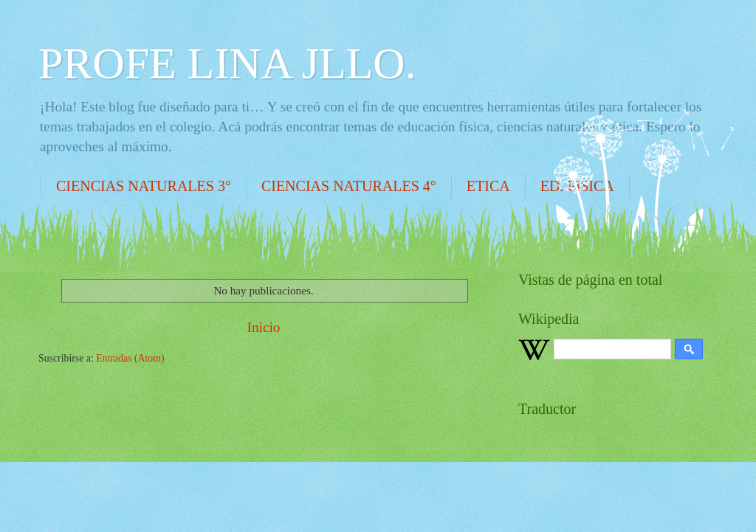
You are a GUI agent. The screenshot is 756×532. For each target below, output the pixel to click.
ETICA (488, 186)
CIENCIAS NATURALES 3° (144, 186)
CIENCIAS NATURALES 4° (349, 186)
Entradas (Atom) (130, 358)
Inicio (263, 327)
